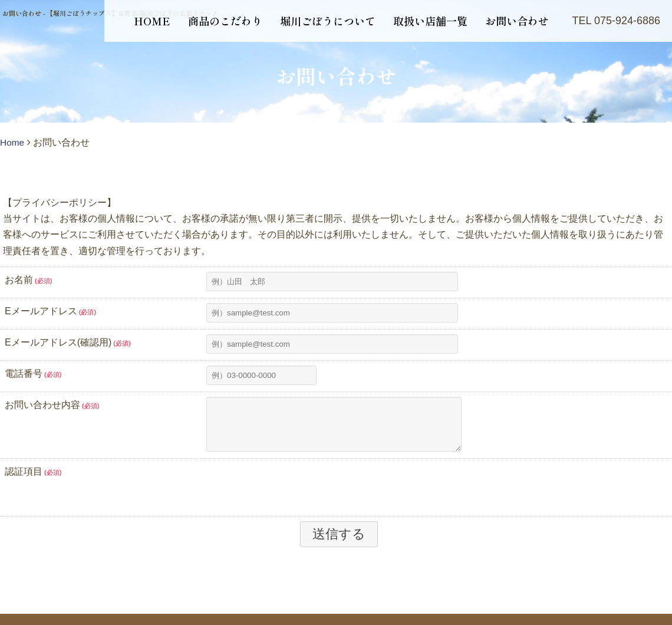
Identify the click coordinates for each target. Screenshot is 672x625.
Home (13, 142)
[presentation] (296, 495)
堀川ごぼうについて (328, 21)
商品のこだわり (225, 21)
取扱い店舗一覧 (430, 21)
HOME (152, 21)
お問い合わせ (517, 21)
